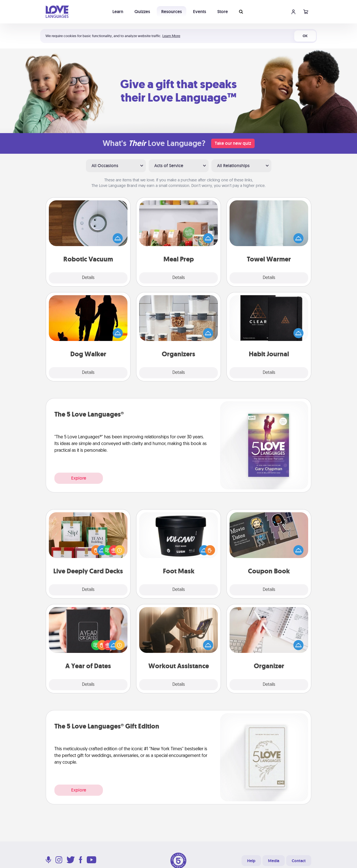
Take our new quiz (233, 143)
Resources (172, 12)
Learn (118, 12)
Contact (299, 861)
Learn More (171, 36)
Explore (79, 478)
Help (251, 861)
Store (223, 12)
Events (200, 12)
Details (88, 278)
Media (274, 861)
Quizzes (142, 12)
